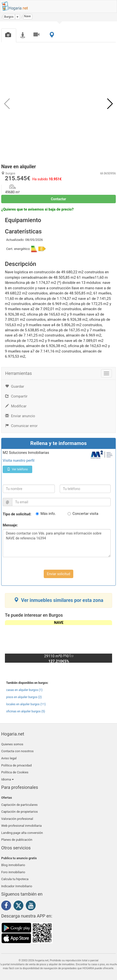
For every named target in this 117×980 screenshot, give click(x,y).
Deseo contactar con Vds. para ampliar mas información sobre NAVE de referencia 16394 (57, 543)
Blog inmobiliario (13, 865)
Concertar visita (85, 514)
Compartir (16, 396)
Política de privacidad (16, 765)
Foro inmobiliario (13, 872)
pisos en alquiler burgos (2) (24, 697)
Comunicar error (21, 426)
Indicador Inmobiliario (17, 886)
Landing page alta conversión (22, 833)
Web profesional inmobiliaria (22, 826)
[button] (110, 104)
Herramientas (19, 373)
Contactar (58, 199)
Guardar (15, 386)
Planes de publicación (17, 840)
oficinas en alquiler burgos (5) (26, 711)
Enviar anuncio (20, 416)
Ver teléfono (18, 469)
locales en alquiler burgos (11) (26, 704)
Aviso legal (9, 758)
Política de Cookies (15, 772)
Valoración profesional (17, 819)
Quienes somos (12, 744)
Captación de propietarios (20, 812)
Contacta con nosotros (17, 751)
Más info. (48, 514)
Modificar (16, 406)
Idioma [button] (7, 779)
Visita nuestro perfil (19, 460)
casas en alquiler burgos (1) (24, 690)
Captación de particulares (19, 805)
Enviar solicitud (59, 574)
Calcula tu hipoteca (15, 879)
